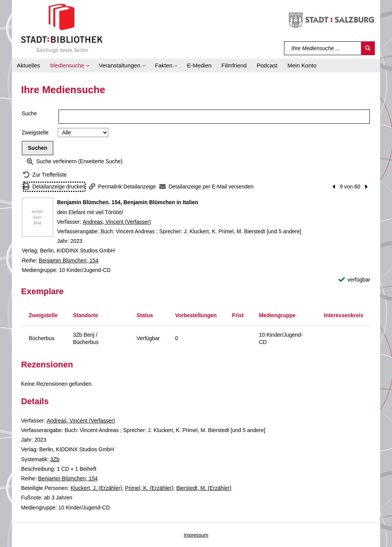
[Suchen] (368, 48)
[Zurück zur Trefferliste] (45, 175)
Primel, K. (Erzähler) (149, 488)
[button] (69, 66)
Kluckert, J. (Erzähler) (96, 488)
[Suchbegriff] (323, 48)
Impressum (196, 535)
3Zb (55, 459)
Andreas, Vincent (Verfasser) (117, 222)
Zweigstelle (35, 133)
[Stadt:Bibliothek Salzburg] (62, 28)
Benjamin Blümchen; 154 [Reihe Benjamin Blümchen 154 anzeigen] (69, 260)
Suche (29, 113)
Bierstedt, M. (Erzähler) (204, 488)
